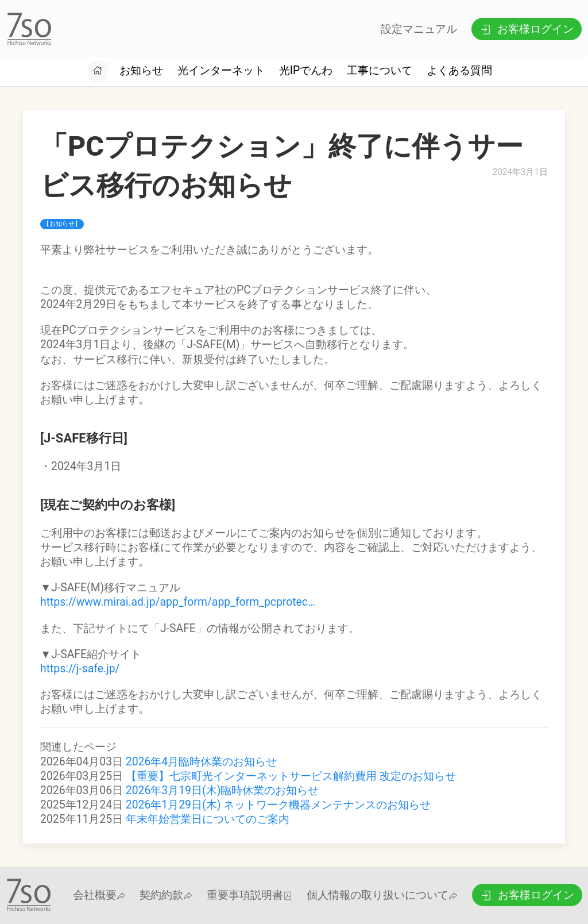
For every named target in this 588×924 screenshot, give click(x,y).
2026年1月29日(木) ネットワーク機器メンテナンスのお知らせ (278, 805)
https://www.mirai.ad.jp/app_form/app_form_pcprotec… (178, 602)
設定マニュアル (419, 29)
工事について (380, 70)
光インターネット (221, 70)
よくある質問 (459, 70)
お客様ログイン (526, 29)
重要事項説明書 (249, 895)
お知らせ (141, 70)
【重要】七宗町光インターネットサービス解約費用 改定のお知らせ (291, 776)
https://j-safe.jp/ (80, 669)
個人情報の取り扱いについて (382, 895)
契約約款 (166, 895)
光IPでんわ (306, 70)
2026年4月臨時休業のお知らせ (201, 762)
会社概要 (99, 895)
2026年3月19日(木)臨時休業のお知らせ (223, 790)
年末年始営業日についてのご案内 (208, 819)
